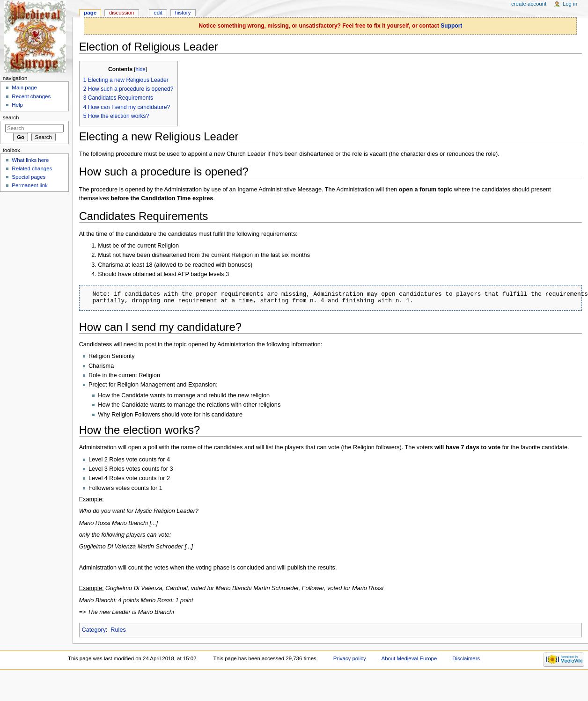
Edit (158, 13)
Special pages (29, 177)
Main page (24, 88)
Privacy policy (350, 658)
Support (451, 26)
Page (90, 13)
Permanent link (29, 185)
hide (140, 69)
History (183, 13)
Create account (529, 4)
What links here (30, 160)
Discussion (121, 13)
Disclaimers (466, 658)
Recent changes (31, 96)
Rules (118, 630)
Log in (570, 4)
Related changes (32, 168)
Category (94, 630)
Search (11, 117)
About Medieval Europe (409, 658)
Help (17, 105)
